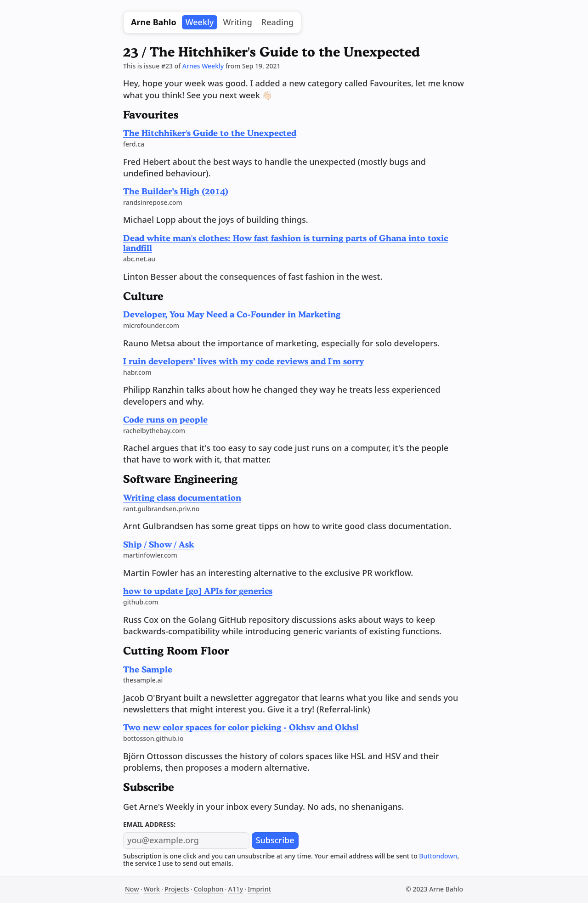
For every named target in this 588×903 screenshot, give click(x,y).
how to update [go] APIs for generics (198, 591)
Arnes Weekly (203, 66)
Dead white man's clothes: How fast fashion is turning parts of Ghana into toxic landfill (286, 243)
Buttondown (438, 856)
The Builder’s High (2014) (176, 191)
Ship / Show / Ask (158, 544)
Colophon (209, 889)
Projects (177, 889)
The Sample (148, 669)
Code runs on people (165, 419)
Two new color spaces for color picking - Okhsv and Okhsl (241, 727)
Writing (237, 22)
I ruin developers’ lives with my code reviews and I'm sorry (243, 361)
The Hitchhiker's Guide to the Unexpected (210, 133)
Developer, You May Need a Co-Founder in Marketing (232, 314)
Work (152, 889)
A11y (236, 889)
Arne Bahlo (154, 22)
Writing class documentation (182, 497)
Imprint (259, 889)
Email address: (149, 824)
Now (132, 889)
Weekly (200, 22)
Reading (277, 22)
